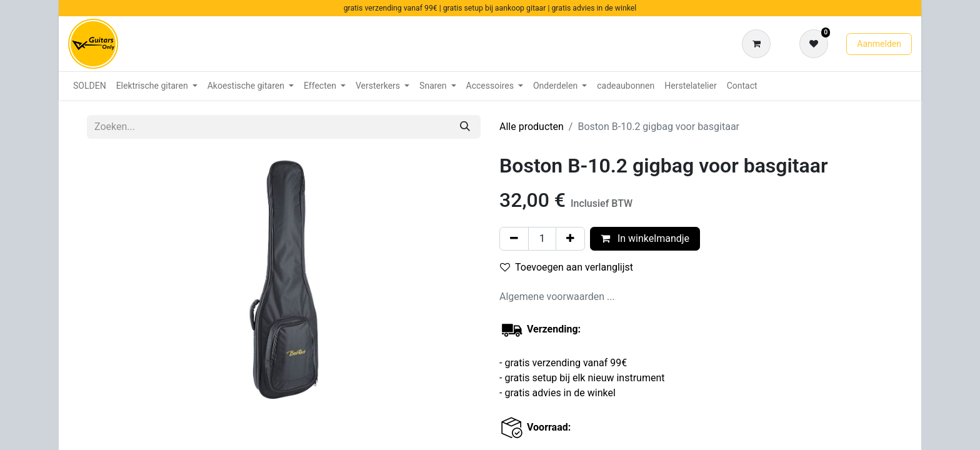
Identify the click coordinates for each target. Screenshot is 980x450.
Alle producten (532, 127)
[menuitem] (90, 86)
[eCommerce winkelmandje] (759, 44)
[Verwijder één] (514, 239)
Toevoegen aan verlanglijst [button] (567, 267)
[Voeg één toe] (570, 239)
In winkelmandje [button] (645, 238)
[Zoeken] (465, 127)
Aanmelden (879, 44)
